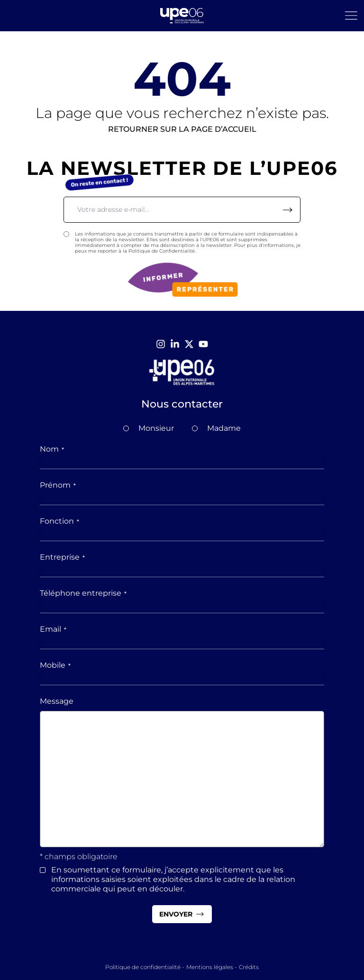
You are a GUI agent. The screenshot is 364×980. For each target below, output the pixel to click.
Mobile (55, 665)
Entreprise (62, 557)
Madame (224, 428)
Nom (52, 449)
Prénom (58, 485)
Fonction (59, 521)
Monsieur (156, 428)
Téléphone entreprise (83, 593)
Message (57, 701)
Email (53, 629)
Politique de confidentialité (143, 967)
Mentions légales (210, 967)
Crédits (249, 967)
